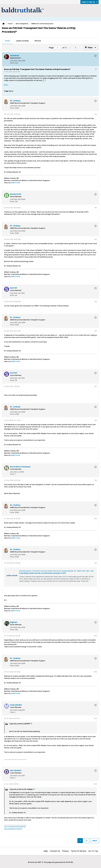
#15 (95, 784)
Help (46, 851)
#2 (96, 114)
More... (7, 85)
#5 (96, 302)
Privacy (65, 851)
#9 (96, 480)
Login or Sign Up (90, 2)
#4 (96, 239)
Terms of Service (79, 851)
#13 (95, 672)
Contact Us (55, 851)
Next (95, 841)
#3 (96, 208)
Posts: (12, 63)
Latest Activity (22, 41)
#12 (95, 636)
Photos (38, 41)
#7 (96, 386)
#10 (95, 519)
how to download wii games (15, 827)
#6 (96, 331)
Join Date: (14, 61)
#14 (95, 718)
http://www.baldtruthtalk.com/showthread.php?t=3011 (43, 573)
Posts (8, 41)
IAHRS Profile (16, 183)
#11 (96, 563)
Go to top (93, 851)
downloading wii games (13, 829)
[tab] (8, 41)
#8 (96, 420)
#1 (96, 69)
